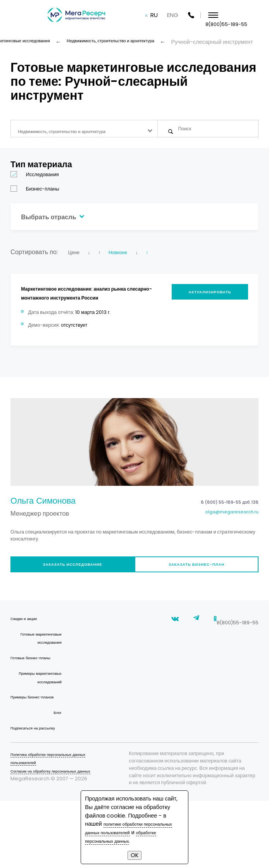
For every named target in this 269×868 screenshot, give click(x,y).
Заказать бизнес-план (199, 583)
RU (191, 15)
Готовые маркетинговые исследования (44, 663)
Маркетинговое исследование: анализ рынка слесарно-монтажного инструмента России (80, 303)
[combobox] (84, 132)
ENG (210, 15)
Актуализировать (205, 300)
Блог (56, 767)
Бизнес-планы (37, 195)
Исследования (37, 181)
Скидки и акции (28, 639)
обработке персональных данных (133, 841)
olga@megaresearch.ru (225, 529)
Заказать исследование (70, 583)
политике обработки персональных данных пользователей (134, 828)
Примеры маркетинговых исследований (44, 719)
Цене (76, 258)
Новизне (133, 258)
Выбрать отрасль (61, 222)
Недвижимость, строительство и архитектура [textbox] (76, 132)
